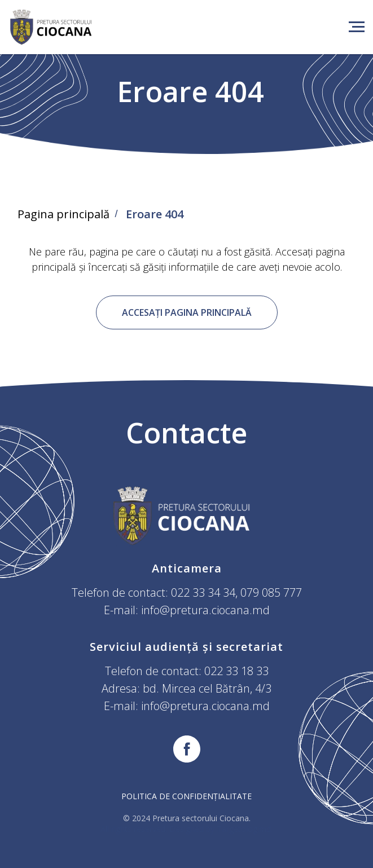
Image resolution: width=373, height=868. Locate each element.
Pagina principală (63, 214)
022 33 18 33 (236, 671)
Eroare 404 (155, 214)
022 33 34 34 (203, 592)
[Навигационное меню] (357, 27)
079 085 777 (271, 592)
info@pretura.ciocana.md (205, 610)
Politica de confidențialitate (186, 796)
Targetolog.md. (245, 829)
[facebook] (187, 749)
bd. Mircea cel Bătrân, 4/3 (207, 688)
